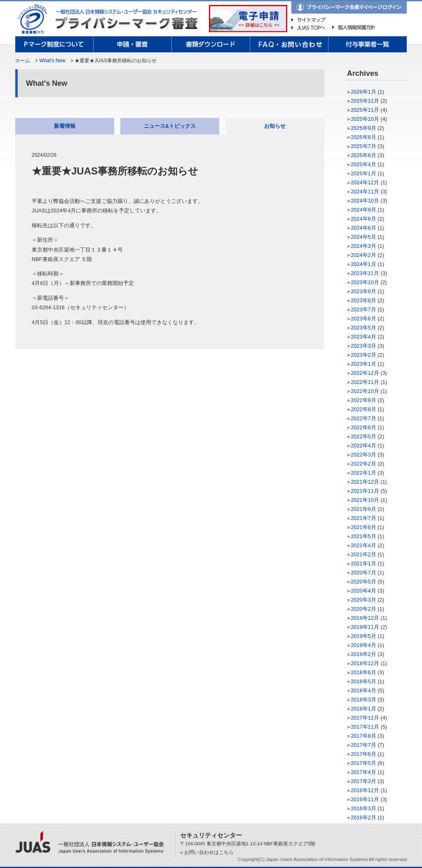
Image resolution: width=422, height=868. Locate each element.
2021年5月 (363, 536)
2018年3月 (363, 700)
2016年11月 (365, 799)
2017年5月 (363, 763)
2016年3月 (363, 808)
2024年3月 (363, 246)
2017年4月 (363, 772)
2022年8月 (363, 409)
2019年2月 (363, 654)
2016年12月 (365, 790)
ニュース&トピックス (170, 126)
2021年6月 (363, 527)
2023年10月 (365, 282)
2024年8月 (363, 219)
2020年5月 (363, 582)
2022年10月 (365, 391)
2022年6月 (363, 427)
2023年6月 (363, 319)
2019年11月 (365, 627)
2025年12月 (365, 101)
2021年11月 (365, 491)
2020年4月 (363, 591)
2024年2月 (363, 255)
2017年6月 (363, 754)
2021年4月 (363, 545)
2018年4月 (363, 690)
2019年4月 (363, 645)
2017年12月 (365, 718)
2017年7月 (363, 745)
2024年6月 (363, 228)
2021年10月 (365, 500)
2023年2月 (363, 355)
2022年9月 (363, 400)
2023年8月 (363, 300)
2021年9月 (363, 509)
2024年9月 (363, 210)
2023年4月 (363, 337)
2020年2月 (363, 609)
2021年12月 (365, 482)
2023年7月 (363, 309)
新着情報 (65, 126)
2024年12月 (365, 182)
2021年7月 (363, 518)
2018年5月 (363, 681)
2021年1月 (363, 563)
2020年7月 (363, 573)
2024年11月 (365, 192)
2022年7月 (363, 418)
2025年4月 (363, 164)
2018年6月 (363, 672)
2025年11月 (365, 110)
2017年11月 (365, 727)
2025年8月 (363, 137)
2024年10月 (365, 201)
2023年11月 (365, 273)
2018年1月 (363, 709)
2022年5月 (363, 436)
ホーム (23, 61)
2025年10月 (365, 119)
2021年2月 (363, 554)
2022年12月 (365, 373)
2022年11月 (365, 382)
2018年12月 (365, 663)
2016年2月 (363, 817)
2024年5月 (363, 237)
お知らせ (275, 126)
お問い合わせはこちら (209, 852)
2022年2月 (363, 464)
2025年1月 (363, 173)
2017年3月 (363, 781)
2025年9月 (363, 128)
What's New (52, 61)
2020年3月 (363, 600)
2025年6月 (363, 155)
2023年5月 (363, 328)
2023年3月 (363, 346)
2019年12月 (365, 618)
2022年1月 (363, 473)
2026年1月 (363, 92)
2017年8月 (363, 736)
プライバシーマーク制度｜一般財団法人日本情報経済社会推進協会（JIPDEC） (34, 19)
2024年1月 (363, 264)
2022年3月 (363, 455)
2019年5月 (363, 636)
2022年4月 (363, 446)
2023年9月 (363, 291)
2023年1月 (363, 364)
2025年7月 (363, 146)
